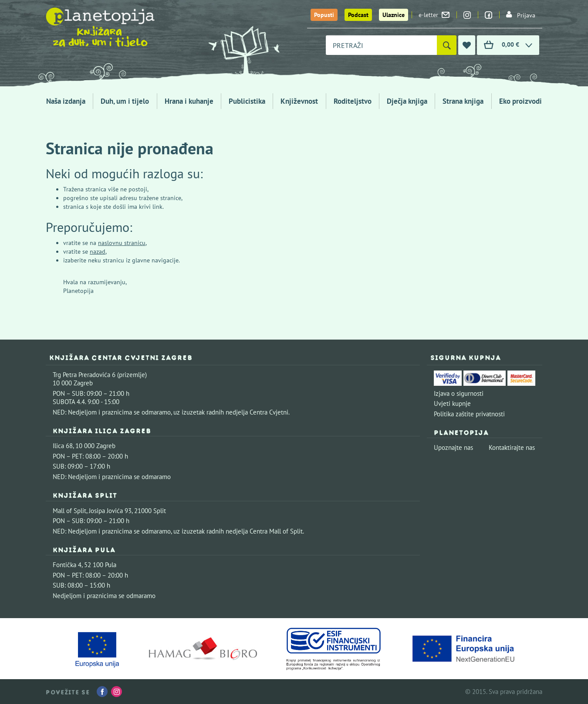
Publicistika (247, 101)
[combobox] (381, 45)
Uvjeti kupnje (452, 403)
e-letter (434, 15)
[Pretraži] (447, 45)
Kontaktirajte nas (512, 447)
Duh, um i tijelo (125, 101)
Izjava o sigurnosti (459, 393)
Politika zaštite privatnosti (469, 414)
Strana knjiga (463, 101)
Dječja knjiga (407, 101)
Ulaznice (394, 15)
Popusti (324, 15)
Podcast (358, 15)
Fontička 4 (67, 565)
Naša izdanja (66, 101)
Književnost (299, 101)
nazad (98, 252)
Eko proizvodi (520, 101)
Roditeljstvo (353, 101)
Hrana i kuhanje (189, 101)
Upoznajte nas (453, 447)
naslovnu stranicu (122, 243)
